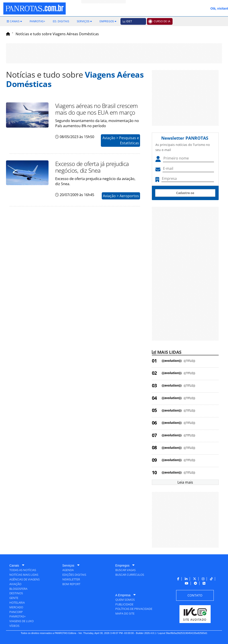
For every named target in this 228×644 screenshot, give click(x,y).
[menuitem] (14, 21)
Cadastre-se (185, 193)
